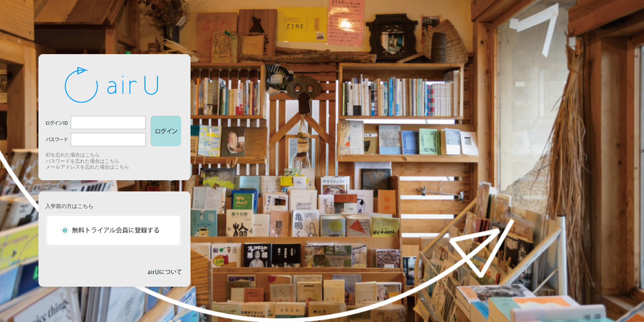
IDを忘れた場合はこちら (73, 155)
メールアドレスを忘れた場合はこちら (87, 167)
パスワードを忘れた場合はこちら (83, 161)
